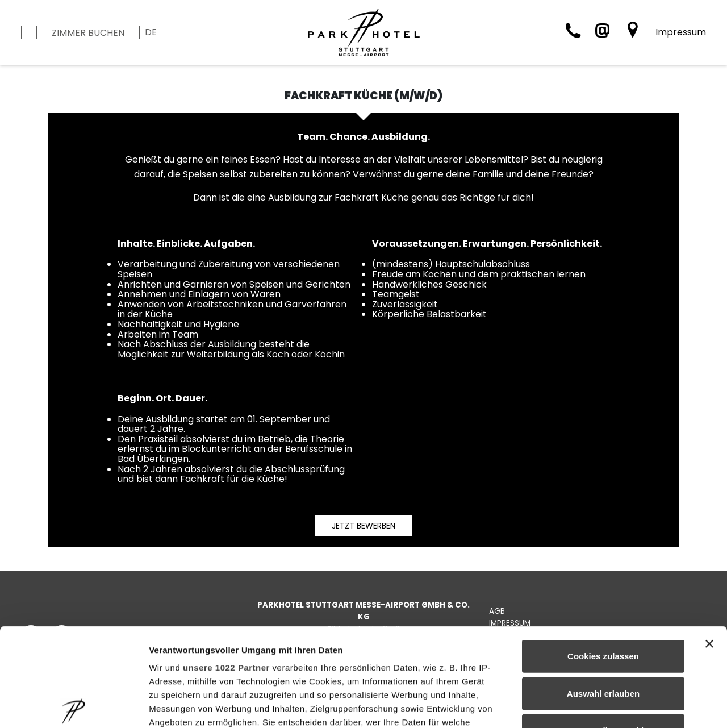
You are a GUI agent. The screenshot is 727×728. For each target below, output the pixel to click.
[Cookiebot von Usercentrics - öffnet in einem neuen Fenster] (74, 706)
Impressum (681, 32)
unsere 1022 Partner (226, 566)
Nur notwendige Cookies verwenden (603, 636)
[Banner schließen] (709, 542)
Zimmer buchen (88, 33)
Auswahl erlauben (603, 591)
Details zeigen (604, 706)
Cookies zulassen (603, 554)
